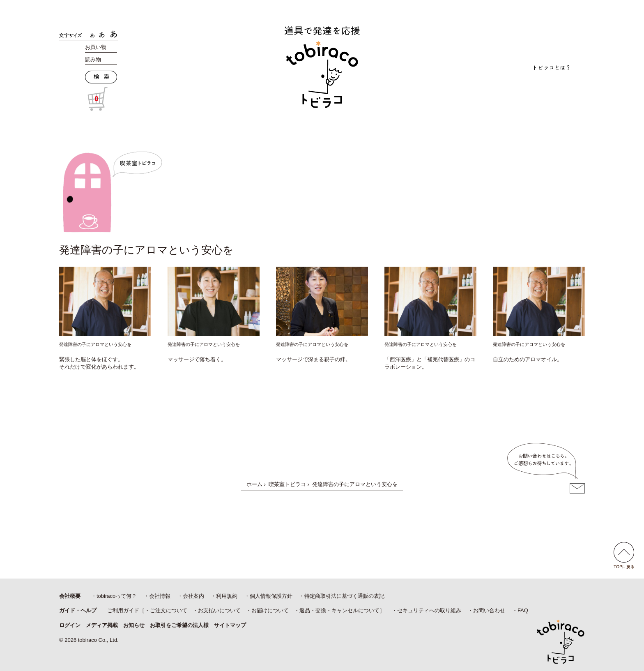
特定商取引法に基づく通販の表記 (344, 596)
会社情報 (160, 596)
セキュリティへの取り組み (429, 610)
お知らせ (134, 625)
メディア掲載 (102, 625)
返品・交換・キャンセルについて (339, 610)
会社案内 (193, 596)
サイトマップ (230, 625)
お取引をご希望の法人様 (179, 625)
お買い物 (96, 47)
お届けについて (270, 610)
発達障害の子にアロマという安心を (95, 344)
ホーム (254, 484)
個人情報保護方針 (271, 596)
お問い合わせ (489, 610)
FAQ (523, 610)
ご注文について (169, 610)
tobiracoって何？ (117, 596)
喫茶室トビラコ (287, 484)
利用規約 (227, 596)
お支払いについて (219, 610)
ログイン (70, 625)
